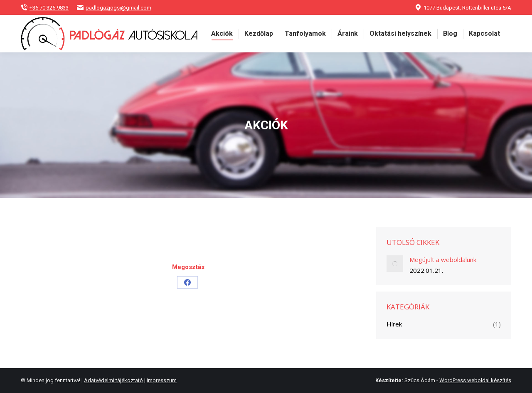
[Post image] (395, 264)
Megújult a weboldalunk (443, 260)
